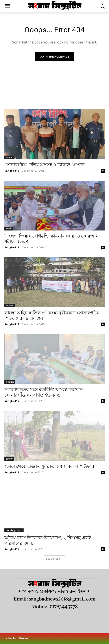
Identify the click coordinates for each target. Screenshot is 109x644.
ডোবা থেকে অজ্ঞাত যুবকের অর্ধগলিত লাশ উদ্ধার (49, 466)
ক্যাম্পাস (10, 305)
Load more (54, 559)
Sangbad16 (12, 171)
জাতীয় (9, 229)
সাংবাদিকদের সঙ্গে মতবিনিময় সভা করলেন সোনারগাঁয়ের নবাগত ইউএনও (43, 392)
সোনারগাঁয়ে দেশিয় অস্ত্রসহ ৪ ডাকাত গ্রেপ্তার (44, 165)
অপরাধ (9, 157)
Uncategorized (14, 530)
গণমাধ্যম (10, 382)
